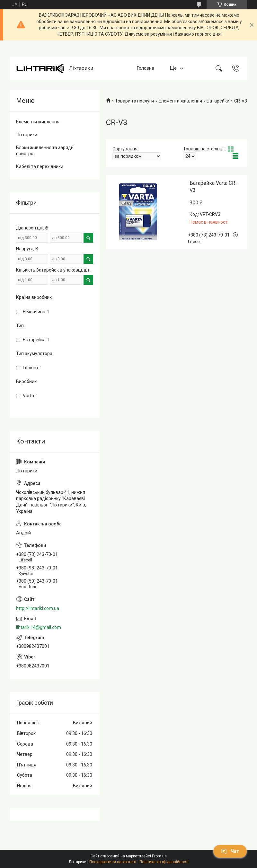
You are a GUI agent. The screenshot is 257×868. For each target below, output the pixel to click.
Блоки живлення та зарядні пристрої (45, 151)
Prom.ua (159, 856)
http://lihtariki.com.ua (38, 608)
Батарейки (218, 101)
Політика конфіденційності (164, 862)
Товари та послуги (134, 101)
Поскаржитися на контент (113, 862)
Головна (146, 68)
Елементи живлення (180, 101)
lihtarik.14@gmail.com (39, 627)
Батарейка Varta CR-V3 (213, 187)
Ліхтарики (27, 135)
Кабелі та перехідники (40, 166)
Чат (230, 851)
